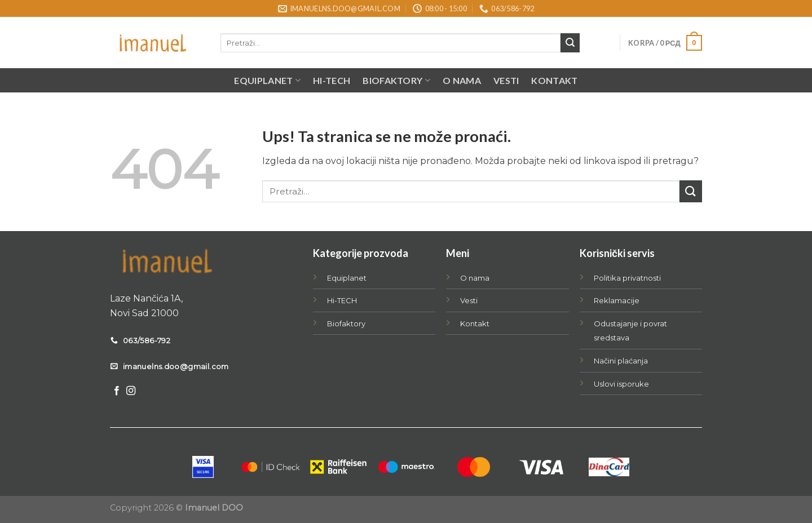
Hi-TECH (332, 80)
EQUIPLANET (267, 81)
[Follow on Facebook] (117, 391)
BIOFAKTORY (396, 81)
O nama (462, 80)
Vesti (506, 80)
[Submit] (570, 43)
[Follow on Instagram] (131, 391)
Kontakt (554, 80)
